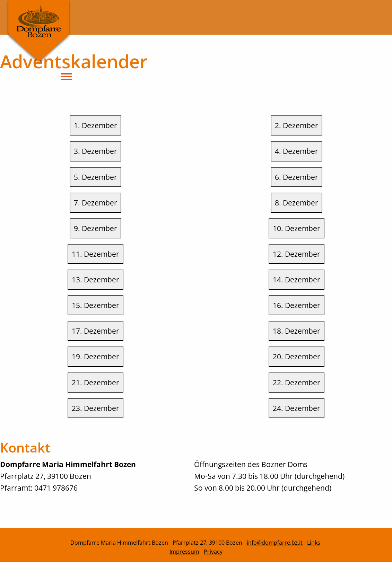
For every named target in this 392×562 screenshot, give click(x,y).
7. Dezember (95, 203)
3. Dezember (95, 151)
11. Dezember (95, 254)
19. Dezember (95, 356)
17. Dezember (95, 331)
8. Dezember (297, 203)
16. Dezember (297, 305)
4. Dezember (297, 151)
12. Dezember (297, 254)
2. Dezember (297, 125)
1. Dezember (95, 125)
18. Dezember (297, 331)
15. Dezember (95, 305)
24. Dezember (297, 408)
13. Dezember (95, 279)
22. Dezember (297, 382)
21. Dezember (95, 382)
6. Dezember (297, 177)
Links (314, 543)
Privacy (213, 552)
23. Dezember (95, 408)
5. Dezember (95, 177)
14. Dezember (297, 279)
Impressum (184, 552)
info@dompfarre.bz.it (275, 543)
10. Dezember (297, 228)
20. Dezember (297, 356)
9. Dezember (95, 228)
